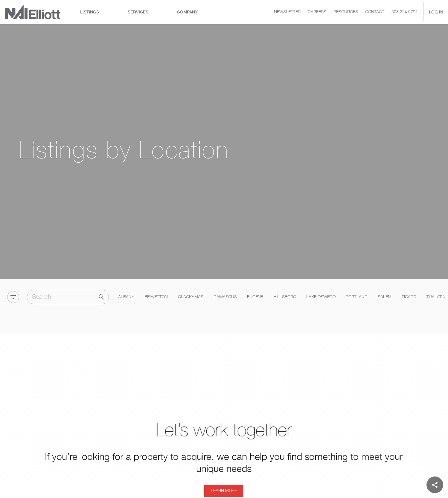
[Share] (435, 485)
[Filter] (13, 273)
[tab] (90, 12)
